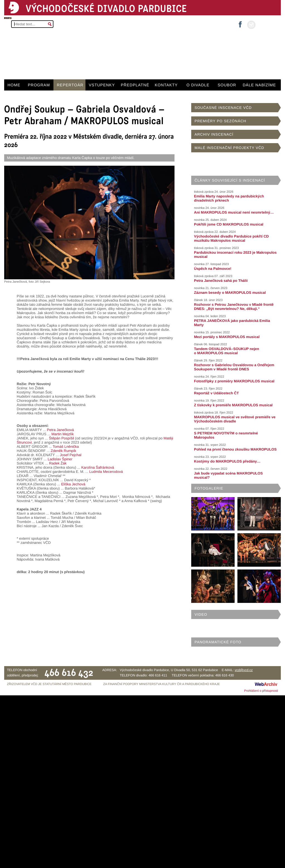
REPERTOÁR (70, 85)
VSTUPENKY (102, 85)
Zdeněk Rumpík (63, 451)
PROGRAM (39, 85)
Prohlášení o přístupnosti (261, 691)
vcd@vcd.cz (244, 670)
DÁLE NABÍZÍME (259, 85)
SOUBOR (227, 85)
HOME (14, 85)
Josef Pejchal (71, 455)
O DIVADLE (198, 85)
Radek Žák (58, 463)
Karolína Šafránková (98, 467)
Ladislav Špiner (60, 459)
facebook (240, 23)
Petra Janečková (61, 430)
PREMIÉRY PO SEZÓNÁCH (220, 121)
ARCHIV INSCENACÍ (214, 134)
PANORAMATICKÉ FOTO (218, 642)
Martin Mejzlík (63, 434)
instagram (251, 25)
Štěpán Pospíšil (62, 438)
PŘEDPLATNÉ (135, 85)
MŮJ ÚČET (268, 24)
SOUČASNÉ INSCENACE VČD (223, 108)
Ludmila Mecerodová (106, 472)
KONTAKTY (166, 85)
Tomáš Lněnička (66, 447)
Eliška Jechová (73, 484)
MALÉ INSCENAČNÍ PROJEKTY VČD (229, 148)
